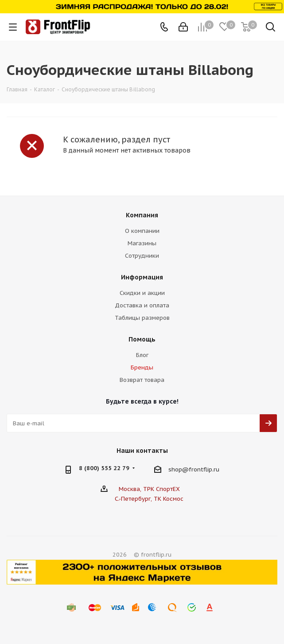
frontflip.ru (204, 469)
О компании (142, 231)
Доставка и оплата (142, 305)
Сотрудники (142, 256)
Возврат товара (142, 380)
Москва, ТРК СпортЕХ (149, 489)
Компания (142, 215)
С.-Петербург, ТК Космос (149, 499)
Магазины (142, 243)
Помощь (142, 339)
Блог (142, 355)
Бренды (142, 367)
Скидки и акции (142, 293)
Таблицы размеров (142, 318)
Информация (142, 277)
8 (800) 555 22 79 (104, 468)
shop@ (179, 469)
